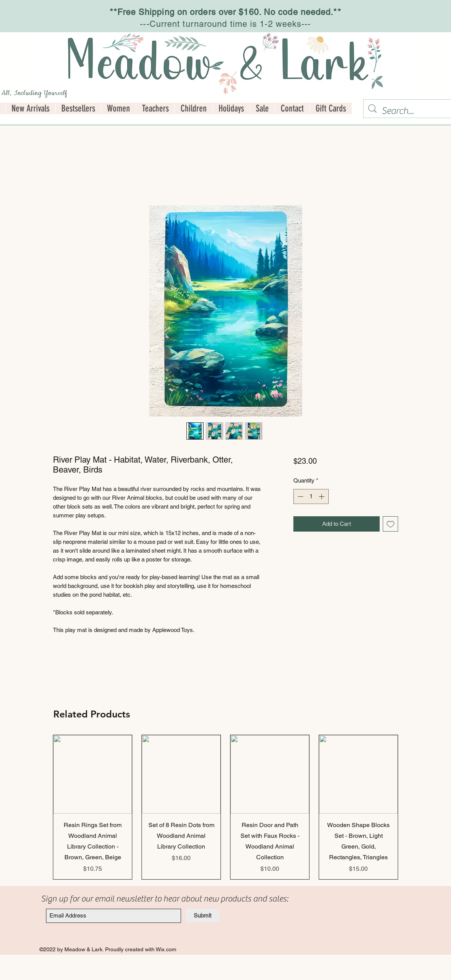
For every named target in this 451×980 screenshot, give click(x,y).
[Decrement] (300, 497)
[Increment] (322, 497)
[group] (225, 807)
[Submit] (202, 915)
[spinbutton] (311, 497)
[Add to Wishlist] (391, 524)
